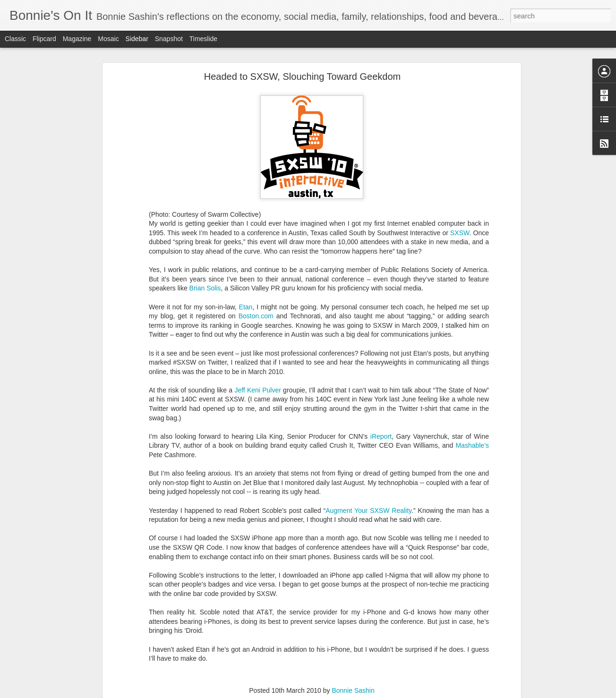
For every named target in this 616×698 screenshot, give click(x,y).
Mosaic (108, 39)
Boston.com (256, 294)
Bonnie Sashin (353, 669)
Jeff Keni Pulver (257, 368)
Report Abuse (365, 693)
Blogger (338, 693)
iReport (381, 415)
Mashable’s (472, 424)
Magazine (77, 39)
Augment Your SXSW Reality (368, 488)
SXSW (460, 211)
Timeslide (203, 39)
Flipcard (44, 39)
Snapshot (169, 39)
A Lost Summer (43, 674)
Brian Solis (205, 266)
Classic (15, 39)
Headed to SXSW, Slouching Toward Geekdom (303, 55)
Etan (246, 285)
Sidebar (137, 39)
